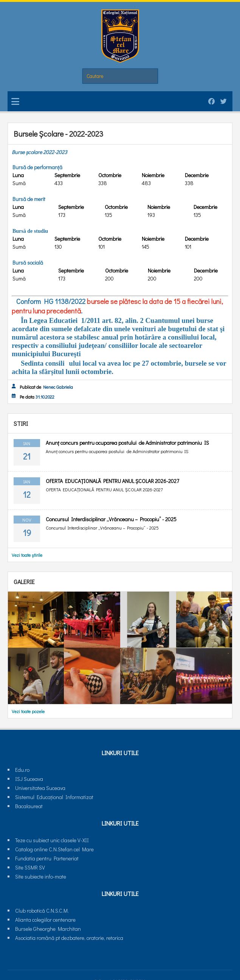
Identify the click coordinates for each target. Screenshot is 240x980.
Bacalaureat (29, 806)
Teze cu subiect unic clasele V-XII (52, 840)
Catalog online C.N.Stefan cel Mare (54, 849)
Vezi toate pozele (28, 711)
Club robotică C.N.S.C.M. (42, 911)
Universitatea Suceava (40, 788)
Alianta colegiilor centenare (45, 920)
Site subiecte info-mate (41, 876)
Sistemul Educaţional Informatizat (54, 797)
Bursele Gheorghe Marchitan (48, 929)
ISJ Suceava (29, 779)
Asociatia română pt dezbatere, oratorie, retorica (69, 938)
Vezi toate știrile (27, 555)
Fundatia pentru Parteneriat (47, 858)
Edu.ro (22, 770)
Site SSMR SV (30, 867)
